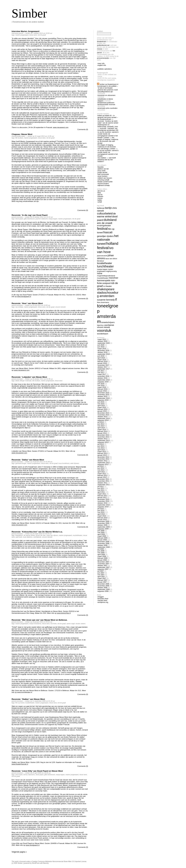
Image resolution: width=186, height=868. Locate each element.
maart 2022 (102, 339)
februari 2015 (102, 409)
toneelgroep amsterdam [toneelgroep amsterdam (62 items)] (108, 314)
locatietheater (30, 703)
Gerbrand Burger (21, 463)
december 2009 (103, 521)
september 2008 (104, 547)
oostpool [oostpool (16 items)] (106, 283)
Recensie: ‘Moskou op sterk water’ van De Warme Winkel (108, 122)
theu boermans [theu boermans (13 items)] (103, 302)
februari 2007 (102, 580)
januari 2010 (102, 520)
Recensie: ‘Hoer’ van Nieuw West (27, 303)
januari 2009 (102, 540)
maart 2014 (102, 429)
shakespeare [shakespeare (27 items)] (106, 289)
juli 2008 (101, 549)
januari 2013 (102, 455)
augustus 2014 (103, 420)
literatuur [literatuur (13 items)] (101, 261)
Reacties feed (102, 600)
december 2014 (103, 413)
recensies (20, 217)
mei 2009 (101, 532)
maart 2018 (102, 360)
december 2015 (103, 393)
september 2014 (104, 418)
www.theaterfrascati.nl (20, 764)
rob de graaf (42, 35)
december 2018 (103, 350)
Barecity (46, 863)
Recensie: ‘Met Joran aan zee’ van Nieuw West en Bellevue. (40, 620)
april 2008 (101, 554)
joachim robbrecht (41, 219)
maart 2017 (102, 374)
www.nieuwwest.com (61, 127)
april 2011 (101, 492)
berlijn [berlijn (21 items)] (108, 208)
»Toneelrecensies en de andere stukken (28, 22)
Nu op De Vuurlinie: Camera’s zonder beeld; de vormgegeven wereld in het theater (108, 153)
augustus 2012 (103, 464)
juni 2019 (101, 347)
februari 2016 (102, 389)
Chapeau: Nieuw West (22, 134)
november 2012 (103, 459)
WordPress (36, 863)
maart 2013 (102, 452)
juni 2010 (101, 510)
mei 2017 (101, 373)
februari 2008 (102, 558)
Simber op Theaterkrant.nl (109, 84)
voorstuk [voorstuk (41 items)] (104, 330)
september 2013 (104, 441)
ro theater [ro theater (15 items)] (107, 286)
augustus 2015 (103, 400)
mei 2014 (101, 426)
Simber (29, 13)
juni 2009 (101, 531)
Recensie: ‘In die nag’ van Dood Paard (30, 215)
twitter (100, 200)
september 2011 (104, 485)
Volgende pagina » (19, 852)
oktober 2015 (102, 396)
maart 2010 (102, 516)
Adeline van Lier (103, 169)
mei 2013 (101, 448)
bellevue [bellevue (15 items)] (101, 208)
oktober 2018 (102, 352)
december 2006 (103, 584)
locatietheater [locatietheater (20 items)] (105, 263)
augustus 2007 (103, 569)
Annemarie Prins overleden (107, 108)
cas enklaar (19, 307)
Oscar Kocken (102, 176)
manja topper (53, 219)
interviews (15, 33)
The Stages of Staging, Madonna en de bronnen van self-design (108, 140)
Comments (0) (83, 129)
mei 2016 (101, 385)
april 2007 (101, 577)
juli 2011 (101, 486)
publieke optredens (105, 69)
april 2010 (101, 514)
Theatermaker (21, 136)
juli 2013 (101, 444)
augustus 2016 (103, 382)
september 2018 (104, 354)
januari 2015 (102, 411)
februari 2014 (102, 431)
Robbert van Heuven (105, 178)
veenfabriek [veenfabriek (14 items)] (109, 325)
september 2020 (104, 343)
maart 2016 (102, 387)
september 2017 (104, 369)
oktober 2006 (102, 588)
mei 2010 (101, 512)
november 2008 (103, 543)
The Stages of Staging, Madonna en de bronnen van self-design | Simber (107, 147)
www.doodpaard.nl (24, 297)
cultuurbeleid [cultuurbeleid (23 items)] (105, 214)
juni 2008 (101, 551)
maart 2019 (102, 349)
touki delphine (28, 537)
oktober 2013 (102, 439)
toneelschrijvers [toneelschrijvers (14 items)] (108, 322)
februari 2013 (102, 453)
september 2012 (104, 463)
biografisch (19, 535)
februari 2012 (102, 475)
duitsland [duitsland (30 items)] (110, 220)
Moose (100, 49)
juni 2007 (101, 573)
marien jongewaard (22, 35)
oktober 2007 (102, 565)
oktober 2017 (102, 367)
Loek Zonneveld (103, 174)
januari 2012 (102, 477)
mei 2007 (101, 575)
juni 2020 (101, 345)
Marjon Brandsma (35, 624)
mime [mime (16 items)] (100, 273)
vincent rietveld (60, 307)
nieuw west (33, 35)
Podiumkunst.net (103, 45)
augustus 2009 (103, 529)
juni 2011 (101, 488)
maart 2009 (102, 536)
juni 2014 (101, 424)
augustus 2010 (103, 507)
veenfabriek (37, 537)
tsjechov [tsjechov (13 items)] (100, 325)
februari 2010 (102, 518)
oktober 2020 (102, 341)
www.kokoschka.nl (64, 613)
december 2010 (103, 499)
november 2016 (103, 376)
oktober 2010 (102, 503)
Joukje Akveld (102, 172)
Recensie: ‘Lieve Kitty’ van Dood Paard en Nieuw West (37, 771)
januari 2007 (102, 582)
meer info (101, 63)
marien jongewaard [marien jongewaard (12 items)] (105, 270)
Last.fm (100, 195)
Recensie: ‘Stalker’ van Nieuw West (28, 699)
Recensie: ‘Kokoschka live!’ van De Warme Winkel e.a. (37, 532)
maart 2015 (102, 407)
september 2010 (104, 505)
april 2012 (101, 472)
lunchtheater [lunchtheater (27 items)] (105, 266)
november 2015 (103, 395)
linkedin (100, 196)
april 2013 (101, 450)
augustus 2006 (103, 591)
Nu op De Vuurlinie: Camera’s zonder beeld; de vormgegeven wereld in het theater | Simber (108, 135)
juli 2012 (101, 466)
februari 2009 (102, 538)
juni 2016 (101, 384)
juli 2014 (101, 422)
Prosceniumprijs (103, 58)
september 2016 (104, 380)
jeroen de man (41, 535)
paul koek (19, 537)
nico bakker (102, 158)
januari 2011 (102, 497)
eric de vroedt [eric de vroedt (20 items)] (105, 223)
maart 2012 (102, 474)
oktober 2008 (102, 545)
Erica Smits (102, 171)
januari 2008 (102, 560)
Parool (21, 33)
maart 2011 (102, 494)
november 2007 (103, 564)
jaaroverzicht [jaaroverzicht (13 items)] (102, 256)
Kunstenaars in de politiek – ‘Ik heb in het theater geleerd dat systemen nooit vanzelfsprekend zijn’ (108, 89)
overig (14, 136)
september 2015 (104, 398)
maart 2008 (102, 556)
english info (102, 65)
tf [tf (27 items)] (116, 299)
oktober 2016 (102, 378)
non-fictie (54, 624)
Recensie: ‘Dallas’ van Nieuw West (28, 460)
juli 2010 (101, 509)
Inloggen (101, 597)
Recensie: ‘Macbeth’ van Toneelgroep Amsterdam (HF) (108, 129)
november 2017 (103, 365)
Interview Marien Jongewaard (25, 31)
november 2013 (103, 437)
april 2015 (101, 406)
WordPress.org (103, 602)
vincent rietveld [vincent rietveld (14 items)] (103, 327)
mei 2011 (101, 490)
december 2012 (103, 457)
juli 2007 (101, 571)
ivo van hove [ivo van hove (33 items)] (105, 250)
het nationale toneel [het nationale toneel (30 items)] (108, 240)
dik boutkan (19, 138)
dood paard (19, 219)
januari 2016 (102, 391)
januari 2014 (102, 433)
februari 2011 (102, 496)
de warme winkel (29, 535)
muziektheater (77, 535)
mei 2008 (101, 553)
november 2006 (103, 586)
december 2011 (103, 479)
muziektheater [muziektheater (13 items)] (103, 278)
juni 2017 (101, 371)
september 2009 (104, 527)
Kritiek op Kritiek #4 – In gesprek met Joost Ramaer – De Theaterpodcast (108, 117)
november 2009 (103, 523)
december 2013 (103, 435)
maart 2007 (102, 578)
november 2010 (103, 501)
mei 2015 (101, 404)
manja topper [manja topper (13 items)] (102, 269)
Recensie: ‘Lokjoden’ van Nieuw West (29, 377)
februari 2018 (102, 361)
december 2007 (103, 562)
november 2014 (103, 415)
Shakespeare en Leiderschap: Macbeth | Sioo (108, 126)
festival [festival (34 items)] (102, 229)
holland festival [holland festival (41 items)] (108, 246)
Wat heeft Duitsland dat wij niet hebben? (107, 160)
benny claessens (29, 775)
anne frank (19, 775)
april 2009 (101, 534)
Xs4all (100, 202)
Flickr (99, 193)
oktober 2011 (102, 483)
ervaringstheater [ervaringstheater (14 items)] (104, 226)
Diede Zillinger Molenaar (23, 381)
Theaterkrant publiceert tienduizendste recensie (106, 104)
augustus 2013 (103, 442)
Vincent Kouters (103, 183)
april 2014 (101, 428)
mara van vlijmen (52, 535)
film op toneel (20, 703)
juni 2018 (101, 356)
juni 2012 (101, 468)
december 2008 (103, 542)
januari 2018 (102, 363)
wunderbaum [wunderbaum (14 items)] (103, 334)
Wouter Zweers (81, 624)
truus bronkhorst (64, 463)
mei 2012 (101, 470)
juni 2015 (101, 402)
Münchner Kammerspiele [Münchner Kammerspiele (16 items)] (108, 279)
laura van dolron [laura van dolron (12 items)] (111, 259)
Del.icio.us (101, 191)
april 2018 (101, 358)
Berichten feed (103, 599)
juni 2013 (101, 446)
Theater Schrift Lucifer (105, 182)
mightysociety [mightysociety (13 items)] (111, 271)
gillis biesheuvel (29, 219)
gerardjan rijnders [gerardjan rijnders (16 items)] (105, 236)
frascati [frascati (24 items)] (108, 232)
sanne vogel (71, 624)
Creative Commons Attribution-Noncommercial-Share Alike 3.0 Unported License (59, 861)
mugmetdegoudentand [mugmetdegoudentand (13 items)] (106, 276)
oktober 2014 (102, 417)
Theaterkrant (102, 42)
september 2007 (104, 567)
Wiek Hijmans (75, 463)
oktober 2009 (102, 525)
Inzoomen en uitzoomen (106, 95)
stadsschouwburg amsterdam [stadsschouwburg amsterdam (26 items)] (108, 294)
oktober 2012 (102, 461)
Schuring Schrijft (103, 180)
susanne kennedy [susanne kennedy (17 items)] (106, 300)
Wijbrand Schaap (104, 185)
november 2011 (103, 481)
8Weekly (101, 167)
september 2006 (104, 589)
